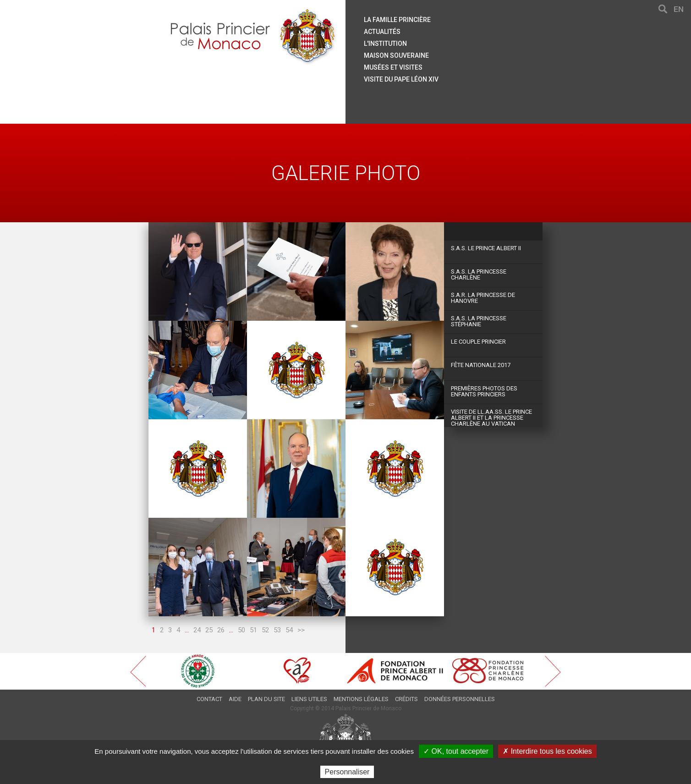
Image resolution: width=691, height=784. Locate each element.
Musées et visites (393, 67)
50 (241, 630)
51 (253, 630)
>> (301, 630)
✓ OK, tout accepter (456, 751)
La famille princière (397, 20)
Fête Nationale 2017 (481, 365)
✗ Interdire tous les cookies (547, 751)
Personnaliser (347, 772)
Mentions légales (361, 699)
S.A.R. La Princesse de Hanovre (483, 298)
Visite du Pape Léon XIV (401, 79)
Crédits (406, 699)
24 (197, 630)
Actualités (382, 32)
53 (277, 630)
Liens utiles (309, 699)
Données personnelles (460, 699)
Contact (209, 699)
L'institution (385, 44)
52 (265, 630)
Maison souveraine (396, 55)
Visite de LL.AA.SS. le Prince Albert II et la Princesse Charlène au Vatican (491, 418)
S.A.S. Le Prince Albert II (486, 248)
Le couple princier (478, 342)
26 (221, 630)
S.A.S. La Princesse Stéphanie (479, 321)
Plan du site (266, 699)
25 (209, 630)
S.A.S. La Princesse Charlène (479, 274)
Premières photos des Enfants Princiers (484, 391)
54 (289, 630)
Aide (235, 699)
